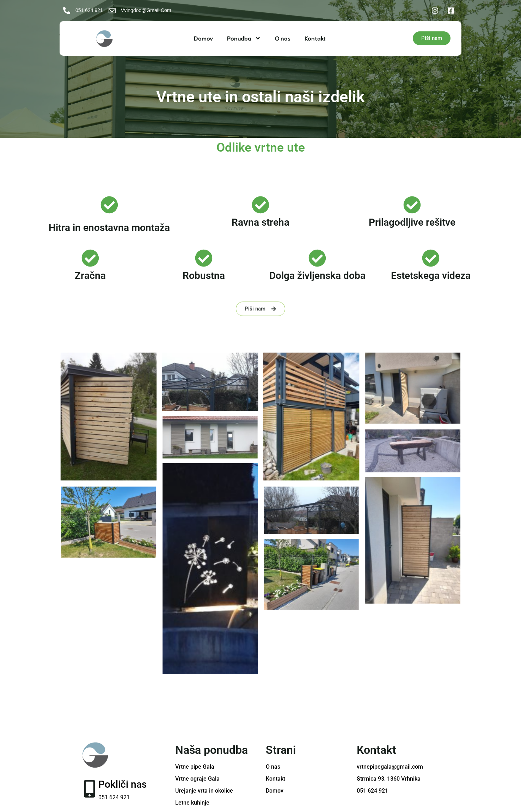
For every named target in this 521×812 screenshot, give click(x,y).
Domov (203, 38)
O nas (283, 38)
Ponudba (244, 38)
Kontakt (315, 38)
